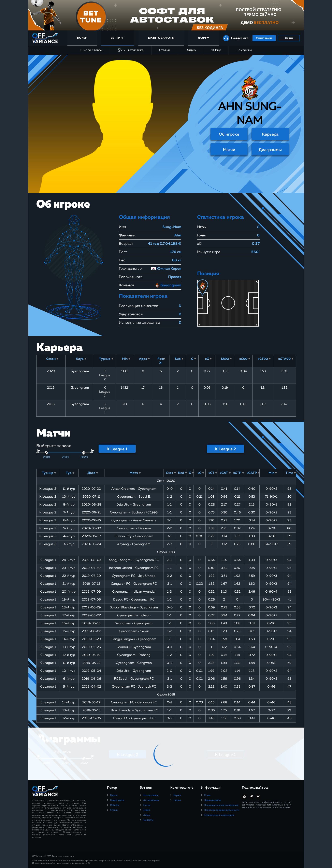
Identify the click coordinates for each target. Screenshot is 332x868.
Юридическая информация (219, 815)
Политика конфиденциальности (222, 810)
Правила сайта (212, 800)
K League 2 (225, 449)
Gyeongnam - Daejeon (134, 528)
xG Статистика (131, 50)
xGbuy (216, 50)
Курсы (114, 795)
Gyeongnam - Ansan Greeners (134, 521)
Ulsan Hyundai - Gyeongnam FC (134, 711)
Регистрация (264, 38)
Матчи (229, 150)
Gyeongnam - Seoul (134, 631)
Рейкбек (115, 805)
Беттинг (119, 38)
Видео (191, 50)
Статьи (164, 50)
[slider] (46, 453)
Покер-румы (117, 800)
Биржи (177, 795)
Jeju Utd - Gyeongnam (134, 505)
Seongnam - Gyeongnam (134, 623)
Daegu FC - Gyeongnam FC (134, 600)
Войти (289, 38)
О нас (207, 795)
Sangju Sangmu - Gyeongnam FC (134, 560)
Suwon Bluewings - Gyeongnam (134, 608)
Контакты (244, 50)
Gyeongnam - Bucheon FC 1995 (134, 513)
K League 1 (117, 449)
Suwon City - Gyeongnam (134, 536)
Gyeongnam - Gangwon (134, 663)
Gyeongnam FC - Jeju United (134, 576)
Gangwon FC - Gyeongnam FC (134, 584)
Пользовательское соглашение (221, 805)
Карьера (270, 134)
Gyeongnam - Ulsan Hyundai (134, 592)
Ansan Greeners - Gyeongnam (134, 489)
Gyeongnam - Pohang (134, 655)
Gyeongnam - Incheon (134, 616)
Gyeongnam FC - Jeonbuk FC (134, 687)
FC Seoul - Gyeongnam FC (134, 679)
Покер (84, 38)
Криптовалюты (162, 38)
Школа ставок (91, 50)
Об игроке (229, 134)
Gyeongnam (168, 285)
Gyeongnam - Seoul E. (134, 497)
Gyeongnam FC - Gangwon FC (134, 703)
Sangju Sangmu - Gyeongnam (134, 639)
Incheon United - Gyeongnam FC (134, 568)
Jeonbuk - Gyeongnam (134, 647)
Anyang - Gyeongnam (134, 544)
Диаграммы (270, 150)
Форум (203, 38)
